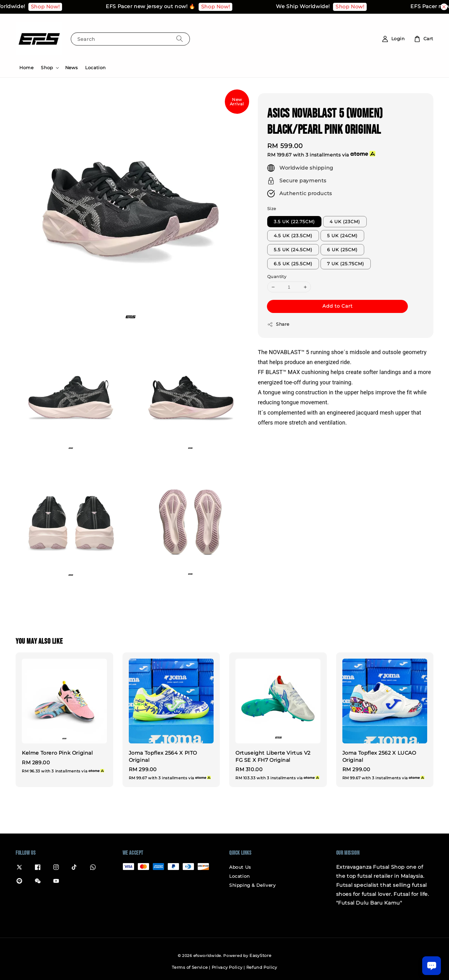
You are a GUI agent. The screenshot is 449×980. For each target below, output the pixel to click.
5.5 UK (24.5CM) (293, 250)
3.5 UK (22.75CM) (294, 222)
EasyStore (260, 955)
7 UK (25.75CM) (346, 264)
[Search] (180, 39)
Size (272, 209)
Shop (47, 68)
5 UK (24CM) (342, 236)
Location (95, 68)
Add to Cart (338, 306)
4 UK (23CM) (345, 222)
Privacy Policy (227, 967)
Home (26, 68)
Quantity (277, 276)
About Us (240, 867)
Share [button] (278, 324)
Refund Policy (262, 967)
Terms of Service (190, 967)
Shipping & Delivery (252, 885)
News (71, 68)
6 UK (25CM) (342, 250)
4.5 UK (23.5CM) (293, 236)
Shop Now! (55, 7)
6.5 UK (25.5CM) (293, 264)
